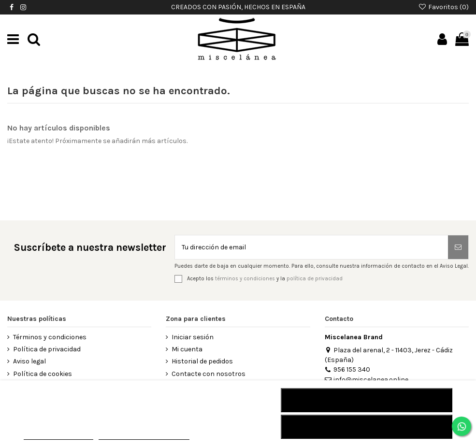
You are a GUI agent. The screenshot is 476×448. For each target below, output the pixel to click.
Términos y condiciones (50, 337)
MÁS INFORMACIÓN (58, 435)
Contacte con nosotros (209, 374)
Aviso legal (29, 361)
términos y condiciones (245, 279)
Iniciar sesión (193, 337)
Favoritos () (443, 7)
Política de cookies (43, 374)
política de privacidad (315, 279)
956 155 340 (347, 369)
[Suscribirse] (458, 247)
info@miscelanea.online (367, 380)
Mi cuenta (187, 349)
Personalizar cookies (144, 435)
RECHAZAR (367, 400)
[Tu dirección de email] (311, 247)
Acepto (367, 427)
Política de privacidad (47, 349)
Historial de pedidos (202, 361)
